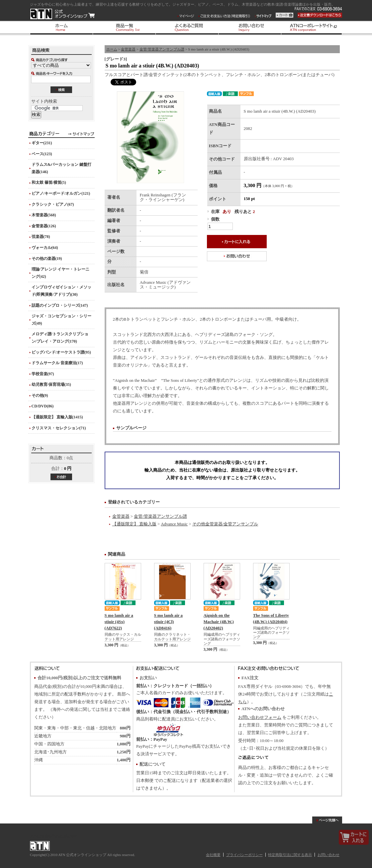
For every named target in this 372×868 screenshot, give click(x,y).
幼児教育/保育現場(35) (51, 384)
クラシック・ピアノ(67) (53, 204)
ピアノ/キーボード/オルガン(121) (61, 193)
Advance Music (174, 524)
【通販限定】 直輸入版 (134, 524)
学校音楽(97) (43, 374)
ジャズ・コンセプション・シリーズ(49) (61, 320)
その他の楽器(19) (47, 259)
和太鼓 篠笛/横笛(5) (49, 182)
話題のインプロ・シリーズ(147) (60, 305)
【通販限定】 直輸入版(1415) (57, 417)
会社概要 (213, 855)
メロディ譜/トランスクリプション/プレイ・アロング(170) (60, 338)
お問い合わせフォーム (260, 717)
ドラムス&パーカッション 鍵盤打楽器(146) (62, 168)
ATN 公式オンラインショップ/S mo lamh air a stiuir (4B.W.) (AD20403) (62, 14)
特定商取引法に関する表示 (290, 855)
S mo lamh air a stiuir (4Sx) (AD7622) (119, 622)
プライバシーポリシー (244, 855)
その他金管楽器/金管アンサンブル (225, 524)
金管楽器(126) (44, 226)
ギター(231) (42, 143)
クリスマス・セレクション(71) (59, 428)
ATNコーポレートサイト (312, 28)
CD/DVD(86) (43, 406)
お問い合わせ (250, 28)
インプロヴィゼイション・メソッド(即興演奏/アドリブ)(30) (61, 291)
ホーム (61, 28)
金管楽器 (128, 49)
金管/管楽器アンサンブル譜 (162, 49)
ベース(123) (42, 154)
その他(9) (40, 395)
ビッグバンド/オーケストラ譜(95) (61, 352)
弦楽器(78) (41, 237)
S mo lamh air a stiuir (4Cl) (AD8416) (169, 622)
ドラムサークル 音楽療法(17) (57, 363)
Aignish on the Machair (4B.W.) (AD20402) (219, 622)
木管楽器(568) (44, 215)
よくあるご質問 (187, 28)
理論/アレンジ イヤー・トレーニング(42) (60, 273)
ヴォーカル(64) (45, 248)
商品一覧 (124, 28)
